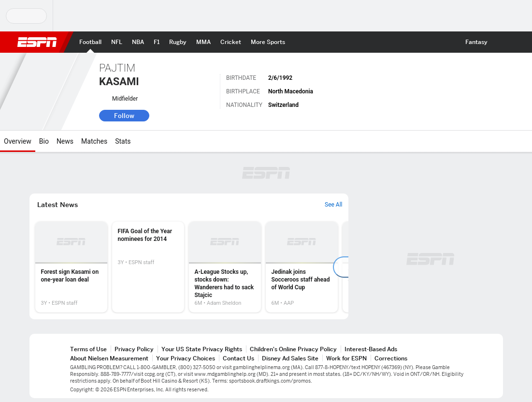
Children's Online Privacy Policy (293, 349)
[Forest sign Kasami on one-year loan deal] (71, 267)
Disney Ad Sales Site (290, 358)
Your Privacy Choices (186, 358)
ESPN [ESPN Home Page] (37, 42)
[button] (501, 42)
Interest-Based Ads (371, 349)
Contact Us (238, 358)
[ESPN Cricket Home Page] (231, 42)
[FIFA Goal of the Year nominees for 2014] (148, 267)
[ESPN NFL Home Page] (117, 42)
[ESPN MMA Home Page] (203, 42)
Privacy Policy (134, 349)
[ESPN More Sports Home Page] (268, 42)
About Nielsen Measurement (109, 358)
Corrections (391, 358)
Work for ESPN (346, 358)
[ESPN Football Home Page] (90, 42)
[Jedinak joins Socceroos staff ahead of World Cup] (302, 267)
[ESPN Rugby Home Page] (178, 42)
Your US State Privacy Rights (202, 349)
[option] (71, 267)
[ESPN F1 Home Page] (157, 42)
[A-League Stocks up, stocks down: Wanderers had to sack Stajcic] (225, 267)
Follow (124, 116)
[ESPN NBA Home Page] (138, 42)
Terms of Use (88, 349)
